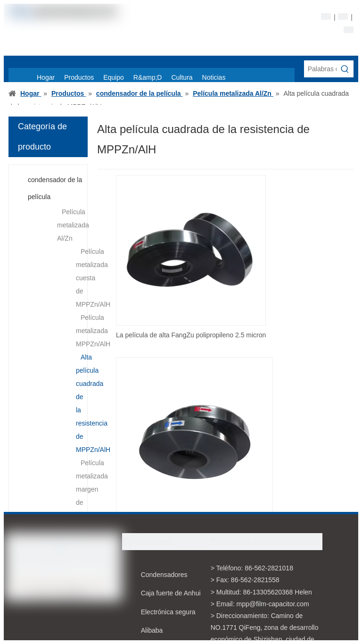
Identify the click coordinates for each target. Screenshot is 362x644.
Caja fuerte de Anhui (171, 593)
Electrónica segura (168, 612)
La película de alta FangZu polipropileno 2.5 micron (191, 335)
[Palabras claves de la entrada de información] (320, 69)
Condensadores (164, 575)
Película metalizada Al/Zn (73, 225)
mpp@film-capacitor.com (273, 604)
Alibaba (152, 630)
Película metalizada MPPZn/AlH (93, 331)
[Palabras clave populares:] (345, 69)
